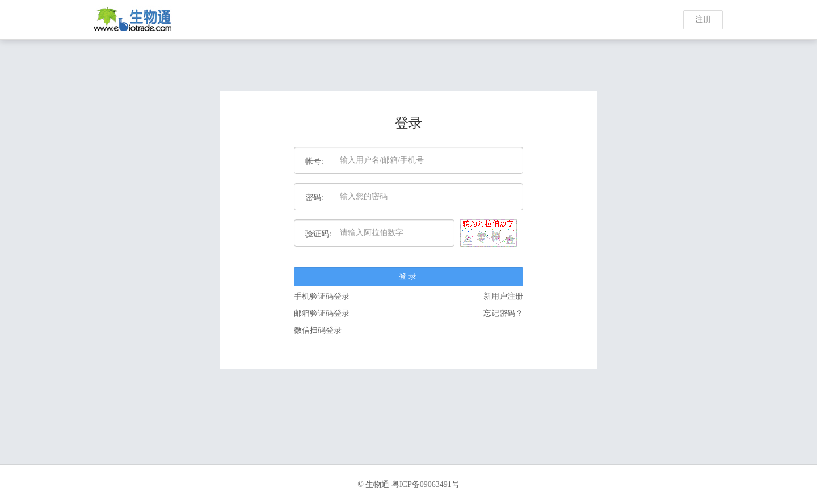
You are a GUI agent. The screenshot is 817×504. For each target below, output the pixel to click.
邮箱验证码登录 (322, 313)
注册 (703, 20)
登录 (408, 276)
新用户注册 (503, 296)
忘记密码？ (503, 313)
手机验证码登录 (322, 296)
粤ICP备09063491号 (426, 484)
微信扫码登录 (318, 330)
